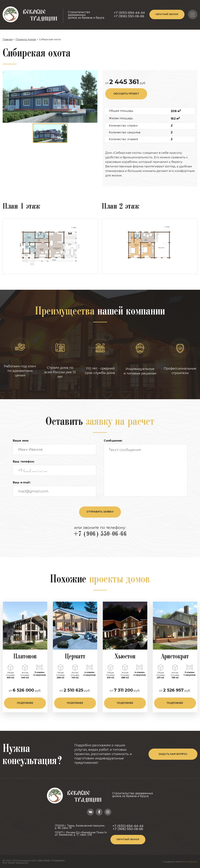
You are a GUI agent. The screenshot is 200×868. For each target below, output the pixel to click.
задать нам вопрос (173, 754)
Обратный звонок (167, 14)
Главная (8, 39)
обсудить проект (126, 94)
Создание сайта (180, 862)
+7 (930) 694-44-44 (129, 13)
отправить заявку (100, 512)
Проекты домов (26, 39)
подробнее (25, 703)
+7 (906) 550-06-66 (129, 16)
